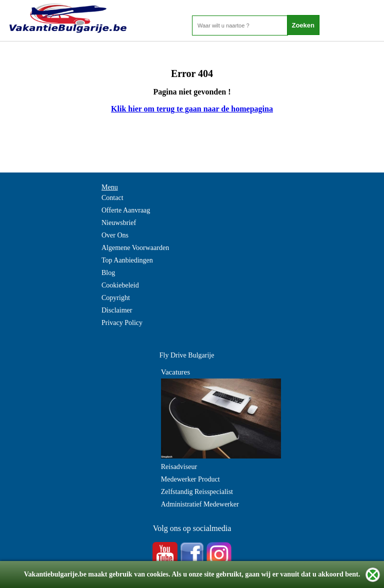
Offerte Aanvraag (126, 210)
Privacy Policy (122, 323)
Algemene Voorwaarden (135, 248)
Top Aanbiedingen (127, 260)
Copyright (116, 298)
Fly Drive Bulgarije (187, 355)
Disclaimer (117, 310)
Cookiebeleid (120, 285)
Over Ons (115, 235)
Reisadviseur (179, 467)
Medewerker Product (190, 479)
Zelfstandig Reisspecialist (197, 492)
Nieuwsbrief (119, 223)
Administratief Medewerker (200, 504)
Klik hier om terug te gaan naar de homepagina (192, 109)
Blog (108, 273)
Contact (112, 198)
